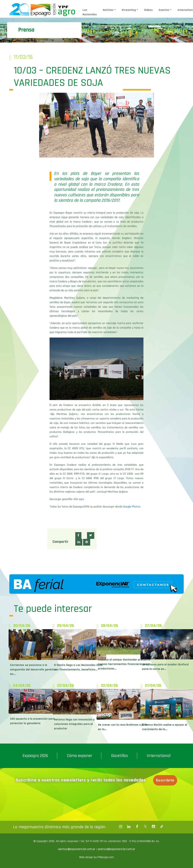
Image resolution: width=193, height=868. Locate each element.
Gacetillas (120, 756)
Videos (148, 10)
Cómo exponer (80, 756)
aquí (81, 499)
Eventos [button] (164, 10)
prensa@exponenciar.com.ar (117, 849)
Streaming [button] (129, 10)
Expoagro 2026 (35, 756)
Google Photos (132, 507)
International (159, 756)
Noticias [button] (108, 10)
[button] (78, 536)
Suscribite (165, 780)
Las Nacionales (90, 12)
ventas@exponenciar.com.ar (77, 849)
